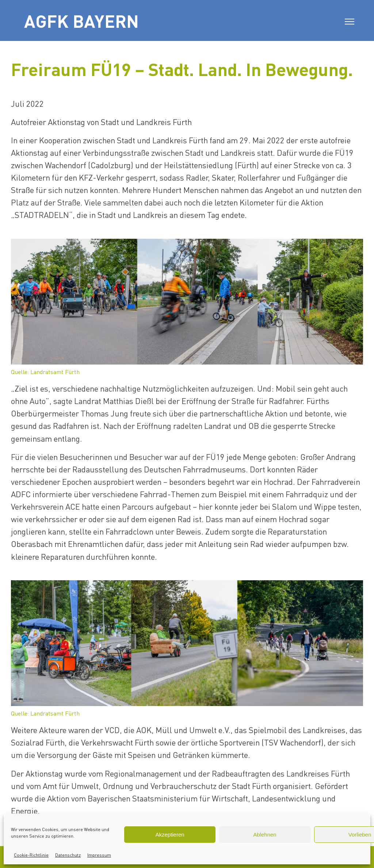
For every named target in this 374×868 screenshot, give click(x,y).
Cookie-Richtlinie (31, 855)
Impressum (99, 855)
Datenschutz (68, 855)
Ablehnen (265, 835)
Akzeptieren (170, 835)
